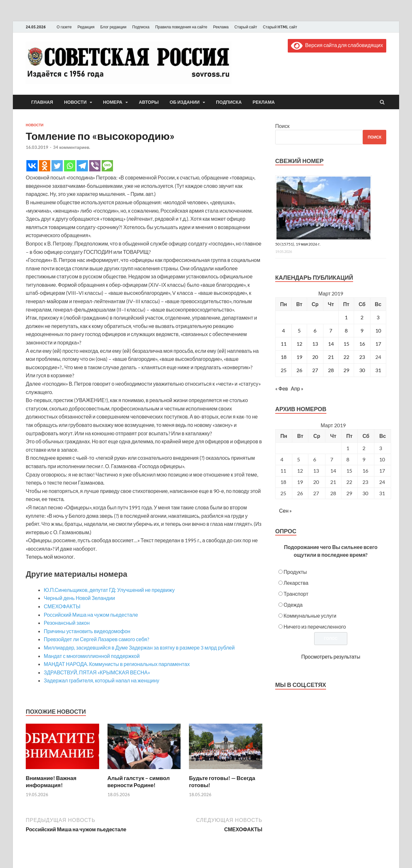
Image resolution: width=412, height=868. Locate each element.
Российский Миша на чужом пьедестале (91, 615)
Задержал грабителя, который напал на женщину (102, 680)
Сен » (285, 511)
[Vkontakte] (32, 166)
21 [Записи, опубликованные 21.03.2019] (331, 357)
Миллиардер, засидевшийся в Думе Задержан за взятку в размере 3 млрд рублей (139, 647)
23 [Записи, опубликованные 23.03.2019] (362, 357)
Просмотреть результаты (331, 656)
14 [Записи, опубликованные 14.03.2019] (331, 344)
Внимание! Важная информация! (51, 781)
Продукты (295, 572)
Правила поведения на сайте (181, 27)
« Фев (282, 388)
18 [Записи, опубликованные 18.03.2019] (284, 357)
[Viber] (95, 166)
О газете (64, 27)
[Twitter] (57, 166)
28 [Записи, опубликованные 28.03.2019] (331, 370)
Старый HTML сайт (280, 27)
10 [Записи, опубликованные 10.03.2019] (378, 330)
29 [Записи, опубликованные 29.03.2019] (346, 370)
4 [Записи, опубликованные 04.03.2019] (283, 330)
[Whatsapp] (70, 166)
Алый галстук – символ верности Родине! (139, 781)
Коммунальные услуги (310, 616)
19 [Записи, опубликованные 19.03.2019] (299, 357)
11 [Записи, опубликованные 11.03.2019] (284, 344)
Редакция (86, 27)
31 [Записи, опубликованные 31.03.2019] (378, 370)
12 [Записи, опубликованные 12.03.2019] (299, 344)
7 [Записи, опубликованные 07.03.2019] (331, 330)
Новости (75, 102)
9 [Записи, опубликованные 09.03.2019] (362, 330)
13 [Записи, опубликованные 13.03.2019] (315, 344)
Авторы (149, 102)
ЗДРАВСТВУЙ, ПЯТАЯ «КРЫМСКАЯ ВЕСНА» (97, 672)
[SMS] (107, 166)
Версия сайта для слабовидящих (337, 45)
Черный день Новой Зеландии (79, 598)
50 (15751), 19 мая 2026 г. (298, 244)
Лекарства (296, 583)
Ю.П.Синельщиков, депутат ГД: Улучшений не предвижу (109, 590)
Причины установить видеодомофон (87, 631)
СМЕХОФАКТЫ (62, 606)
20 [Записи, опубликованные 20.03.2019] (315, 357)
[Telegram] (82, 166)
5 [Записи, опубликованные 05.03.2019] (299, 330)
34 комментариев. (72, 147)
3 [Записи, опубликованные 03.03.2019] (378, 317)
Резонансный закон (67, 623)
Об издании (185, 102)
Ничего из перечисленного (315, 627)
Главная (42, 102)
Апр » (297, 388)
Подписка (141, 27)
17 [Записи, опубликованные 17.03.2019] (378, 344)
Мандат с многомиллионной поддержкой (92, 656)
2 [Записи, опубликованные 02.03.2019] (362, 317)
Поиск (282, 126)
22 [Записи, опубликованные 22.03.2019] (346, 357)
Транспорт (296, 594)
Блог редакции (113, 27)
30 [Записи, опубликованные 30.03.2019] (362, 370)
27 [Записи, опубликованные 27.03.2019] (315, 370)
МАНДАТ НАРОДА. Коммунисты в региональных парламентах (117, 664)
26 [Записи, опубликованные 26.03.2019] (299, 370)
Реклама (221, 27)
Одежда (293, 605)
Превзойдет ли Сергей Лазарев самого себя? (96, 639)
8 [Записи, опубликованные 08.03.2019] (346, 330)
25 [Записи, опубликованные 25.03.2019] (284, 370)
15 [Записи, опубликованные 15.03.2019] (346, 344)
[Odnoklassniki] (45, 166)
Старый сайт (246, 27)
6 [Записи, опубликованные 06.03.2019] (315, 330)
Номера (113, 102)
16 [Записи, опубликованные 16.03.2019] (362, 344)
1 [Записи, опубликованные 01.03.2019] (346, 317)
